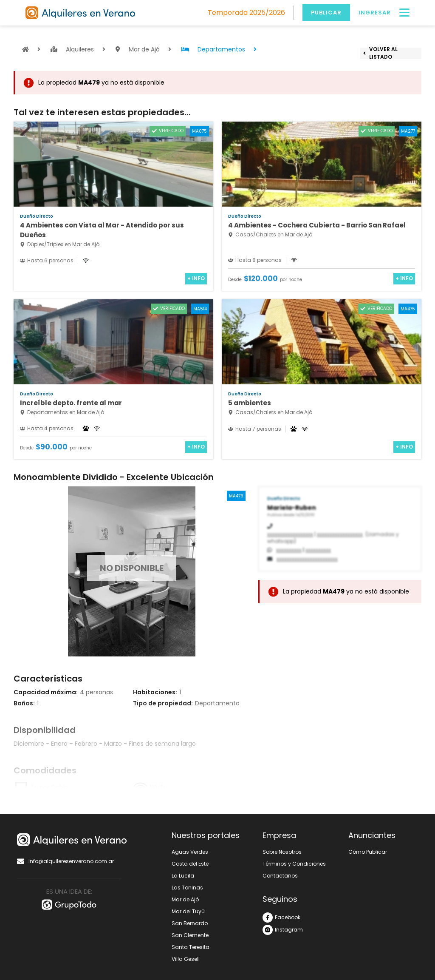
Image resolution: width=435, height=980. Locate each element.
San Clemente (190, 935)
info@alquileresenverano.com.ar (65, 861)
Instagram (283, 930)
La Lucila (183, 876)
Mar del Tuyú (188, 911)
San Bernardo (190, 923)
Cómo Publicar (368, 852)
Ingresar (375, 13)
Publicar (326, 13)
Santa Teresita (191, 947)
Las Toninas (187, 888)
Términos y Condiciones (294, 864)
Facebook (281, 918)
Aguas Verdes (190, 852)
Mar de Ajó (185, 899)
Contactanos (280, 876)
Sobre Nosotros (282, 852)
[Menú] (404, 13)
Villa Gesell (186, 959)
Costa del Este (190, 864)
